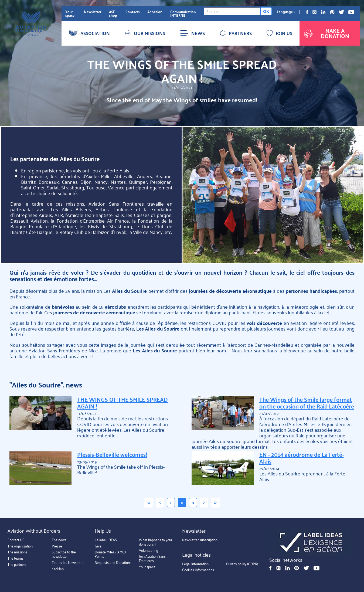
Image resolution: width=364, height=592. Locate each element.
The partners (17, 564)
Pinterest (332, 12)
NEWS (192, 33)
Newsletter (93, 12)
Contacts (133, 12)
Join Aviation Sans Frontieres (152, 559)
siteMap (58, 569)
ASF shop (113, 13)
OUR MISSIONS (145, 33)
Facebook (307, 12)
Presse (57, 546)
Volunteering (149, 550)
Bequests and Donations (113, 563)
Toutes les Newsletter (68, 563)
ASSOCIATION (89, 33)
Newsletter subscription (200, 540)
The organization (20, 546)
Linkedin (323, 12)
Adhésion (155, 12)
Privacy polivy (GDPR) (242, 564)
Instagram (314, 12)
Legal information (195, 564)
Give (98, 546)
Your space (70, 13)
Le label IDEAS (106, 540)
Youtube (351, 12)
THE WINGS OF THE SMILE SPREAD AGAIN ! (123, 403)
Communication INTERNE (183, 13)
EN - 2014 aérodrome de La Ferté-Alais (302, 458)
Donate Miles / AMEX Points (110, 554)
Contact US (16, 540)
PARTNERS (236, 33)
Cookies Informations (198, 570)
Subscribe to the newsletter (64, 554)
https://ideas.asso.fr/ (311, 543)
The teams (16, 558)
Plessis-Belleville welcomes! (112, 455)
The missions (17, 552)
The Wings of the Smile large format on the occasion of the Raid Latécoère (307, 403)
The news (59, 540)
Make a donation (326, 33)
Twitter (341, 12)
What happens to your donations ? (156, 542)
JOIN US (279, 33)
